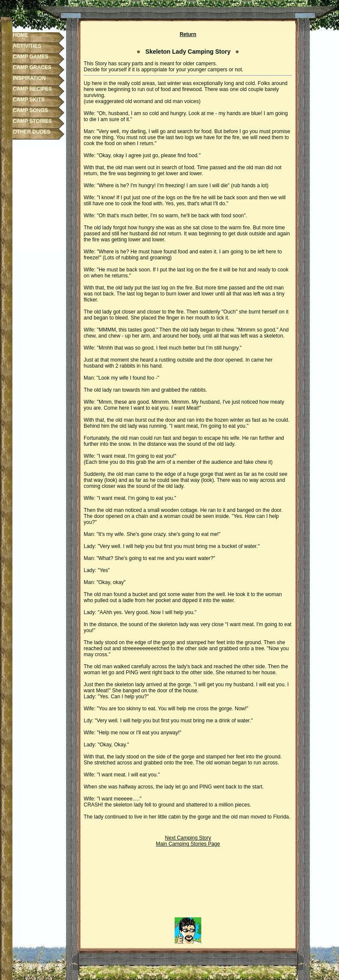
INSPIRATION (29, 78)
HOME (21, 35)
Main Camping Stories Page (188, 844)
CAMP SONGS (30, 110)
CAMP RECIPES (32, 89)
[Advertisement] (188, 885)
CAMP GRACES (32, 67)
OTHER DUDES (32, 132)
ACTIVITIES (27, 46)
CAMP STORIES (32, 121)
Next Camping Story (188, 838)
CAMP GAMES (30, 57)
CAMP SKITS (29, 100)
